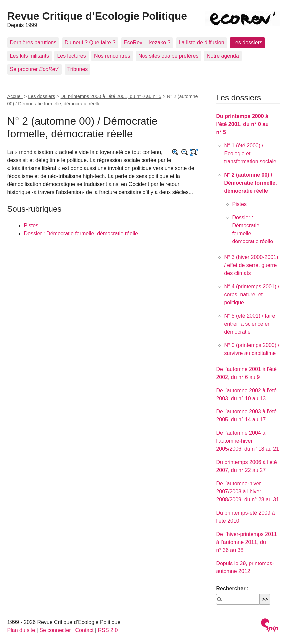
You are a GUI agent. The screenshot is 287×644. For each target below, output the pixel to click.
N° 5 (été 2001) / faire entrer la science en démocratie (250, 324)
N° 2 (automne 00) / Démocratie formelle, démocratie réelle (250, 183)
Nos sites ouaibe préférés (168, 56)
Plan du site (21, 630)
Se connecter (55, 630)
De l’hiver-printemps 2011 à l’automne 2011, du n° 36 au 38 (246, 542)
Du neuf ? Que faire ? (90, 42)
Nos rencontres (112, 56)
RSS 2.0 (108, 630)
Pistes (31, 225)
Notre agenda (223, 56)
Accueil (15, 96)
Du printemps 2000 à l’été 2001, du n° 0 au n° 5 (111, 96)
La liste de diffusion (202, 42)
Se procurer (35, 69)
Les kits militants (29, 56)
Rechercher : (232, 589)
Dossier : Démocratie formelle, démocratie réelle (81, 233)
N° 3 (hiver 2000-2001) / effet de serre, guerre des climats (251, 265)
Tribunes (78, 69)
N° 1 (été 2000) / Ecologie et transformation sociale (250, 154)
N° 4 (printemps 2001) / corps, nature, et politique (252, 295)
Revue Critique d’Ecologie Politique (97, 16)
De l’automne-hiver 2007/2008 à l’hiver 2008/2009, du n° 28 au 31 (248, 491)
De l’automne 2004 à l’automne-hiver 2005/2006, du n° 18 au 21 (248, 441)
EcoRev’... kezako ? (147, 42)
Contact (84, 630)
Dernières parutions (33, 42)
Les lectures (71, 56)
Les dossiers (247, 42)
